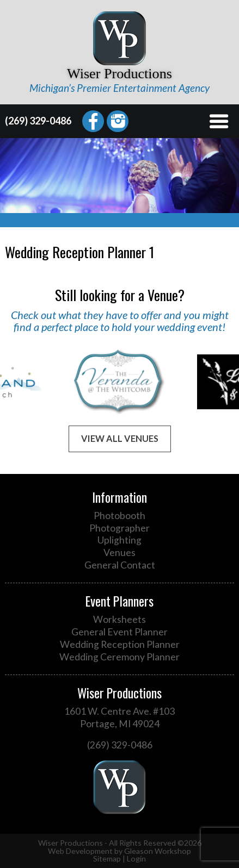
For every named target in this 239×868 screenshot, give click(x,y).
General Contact (120, 565)
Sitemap (107, 858)
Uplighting (119, 540)
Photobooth (119, 516)
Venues (119, 552)
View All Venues (120, 438)
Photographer (119, 528)
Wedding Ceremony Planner (119, 657)
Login (136, 858)
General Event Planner (119, 632)
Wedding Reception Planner (120, 644)
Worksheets (119, 619)
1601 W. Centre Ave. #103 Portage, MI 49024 (119, 717)
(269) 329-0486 (38, 121)
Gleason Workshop (158, 851)
